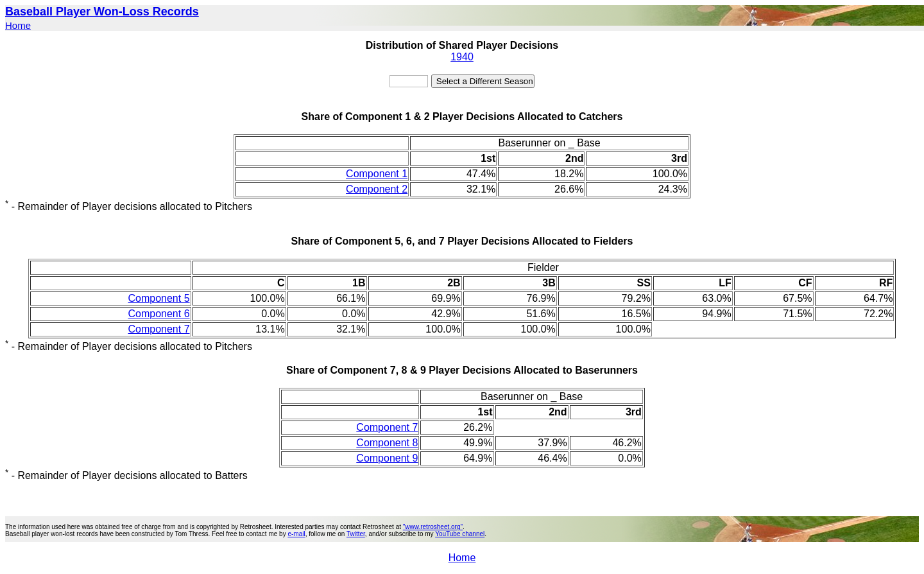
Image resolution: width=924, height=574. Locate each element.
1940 (462, 57)
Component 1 (377, 174)
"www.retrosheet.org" (433, 527)
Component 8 (387, 443)
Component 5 (158, 298)
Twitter (356, 534)
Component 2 (377, 189)
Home (18, 25)
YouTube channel (460, 534)
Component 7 (158, 329)
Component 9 (387, 458)
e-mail (296, 534)
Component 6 (158, 314)
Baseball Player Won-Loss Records (102, 12)
